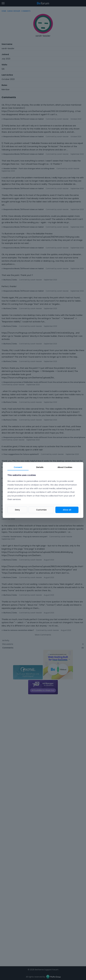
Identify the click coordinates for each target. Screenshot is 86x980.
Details (40, 467)
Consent (18, 467)
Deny (17, 510)
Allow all (67, 510)
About (65, 467)
